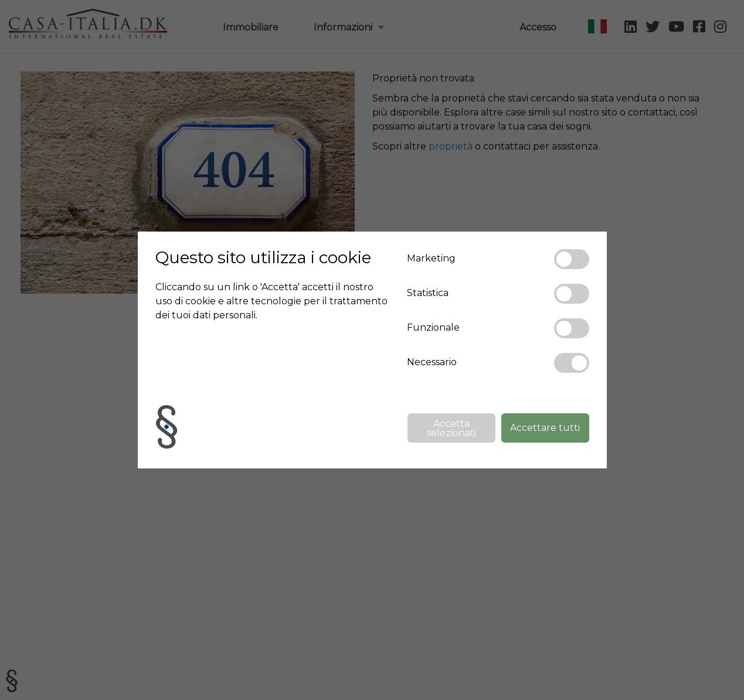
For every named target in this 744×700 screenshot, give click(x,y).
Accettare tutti (545, 428)
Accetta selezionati (451, 428)
